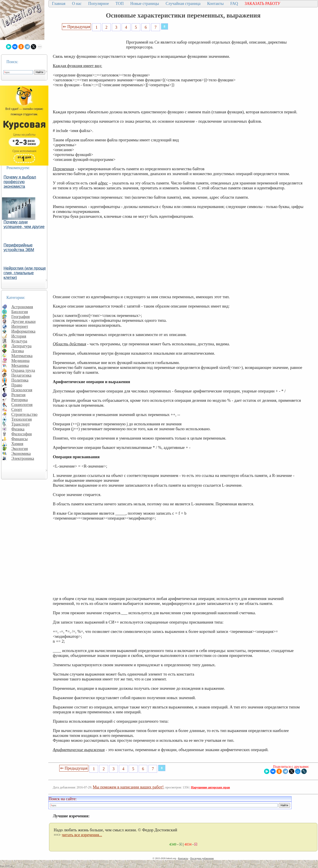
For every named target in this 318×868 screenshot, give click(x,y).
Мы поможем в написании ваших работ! (128, 787)
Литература (21, 346)
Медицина (20, 361)
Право (17, 385)
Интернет (20, 326)
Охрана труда (23, 370)
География (21, 317)
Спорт (17, 409)
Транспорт (21, 424)
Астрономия (22, 307)
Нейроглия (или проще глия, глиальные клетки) (25, 273)
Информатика (23, 331)
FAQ (234, 4)
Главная (59, 4)
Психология (22, 390)
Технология (22, 419)
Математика (22, 356)
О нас (77, 4)
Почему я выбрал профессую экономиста (20, 182)
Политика (20, 380)
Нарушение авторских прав (210, 787)
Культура (19, 341)
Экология (20, 449)
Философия (22, 434)
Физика (18, 429)
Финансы (20, 439)
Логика (18, 351)
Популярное (99, 4)
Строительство (24, 414)
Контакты (215, 4)
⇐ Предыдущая (77, 27)
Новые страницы (145, 4)
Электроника (23, 458)
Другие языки (23, 321)
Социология (22, 405)
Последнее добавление (202, 858)
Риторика (20, 400)
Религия (18, 395)
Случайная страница (183, 4)
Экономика (21, 453)
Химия (17, 444)
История (19, 336)
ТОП (120, 4)
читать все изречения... (82, 835)
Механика (20, 365)
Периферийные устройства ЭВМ (19, 247)
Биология (20, 312)
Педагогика (21, 375)
